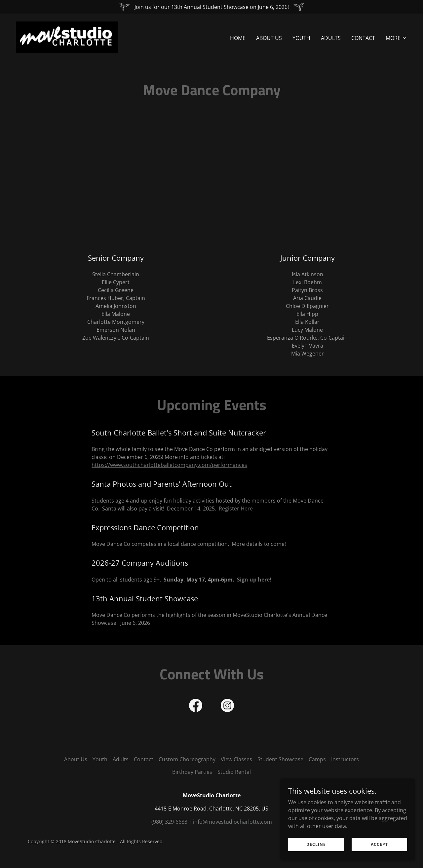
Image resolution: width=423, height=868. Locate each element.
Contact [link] (363, 38)
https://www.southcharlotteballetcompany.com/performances (169, 465)
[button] (396, 38)
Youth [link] (301, 38)
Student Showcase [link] (280, 759)
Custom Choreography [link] (187, 759)
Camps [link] (317, 759)
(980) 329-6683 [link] (169, 822)
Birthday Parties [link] (192, 772)
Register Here (236, 509)
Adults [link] (331, 38)
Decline (318, 844)
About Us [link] (269, 38)
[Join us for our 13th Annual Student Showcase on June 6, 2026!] (211, 7)
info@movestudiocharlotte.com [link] (232, 822)
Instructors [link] (345, 759)
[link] (67, 37)
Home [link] (238, 38)
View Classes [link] (236, 759)
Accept (380, 844)
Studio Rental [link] (234, 772)
